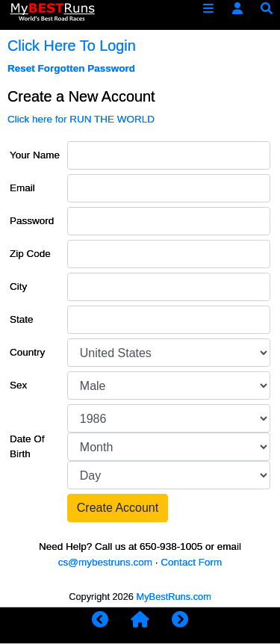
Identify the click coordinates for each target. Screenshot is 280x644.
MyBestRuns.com (174, 597)
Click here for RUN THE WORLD (81, 119)
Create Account (118, 508)
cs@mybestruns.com (105, 562)
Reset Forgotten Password (71, 68)
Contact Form (191, 562)
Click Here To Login (72, 46)
